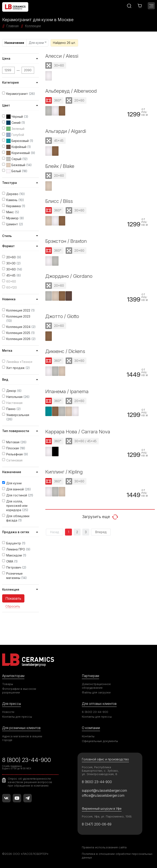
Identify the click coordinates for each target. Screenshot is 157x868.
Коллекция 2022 (21, 310)
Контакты (88, 736)
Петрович (16, 567)
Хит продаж (18, 368)
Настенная (14, 403)
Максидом (16, 555)
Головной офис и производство (105, 759)
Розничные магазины (17, 576)
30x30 (13, 263)
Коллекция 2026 (21, 339)
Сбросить (13, 606)
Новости (8, 712)
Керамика (16, 206)
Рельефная (17, 454)
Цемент (15, 224)
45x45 (14, 275)
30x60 (14, 269)
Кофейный (19, 147)
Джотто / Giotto (62, 316)
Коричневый (21, 153)
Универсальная (18, 417)
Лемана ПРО (18, 549)
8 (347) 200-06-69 (97, 824)
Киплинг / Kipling (64, 472)
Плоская (16, 448)
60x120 (12, 287)
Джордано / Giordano (69, 276)
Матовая (16, 442)
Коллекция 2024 (21, 327)
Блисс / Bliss (59, 201)
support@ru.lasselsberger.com (104, 791)
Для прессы (12, 704)
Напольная (18, 397)
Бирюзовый (20, 141)
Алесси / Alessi (62, 56)
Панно (13, 409)
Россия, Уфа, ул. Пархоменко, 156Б (107, 816)
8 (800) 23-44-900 (95, 712)
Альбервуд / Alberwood (71, 91)
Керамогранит (21, 94)
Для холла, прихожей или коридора (17, 506)
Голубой (15, 135)
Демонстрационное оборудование (96, 686)
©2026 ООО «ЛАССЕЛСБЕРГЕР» (25, 854)
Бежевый (19, 165)
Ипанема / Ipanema (67, 391)
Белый (17, 171)
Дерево (16, 194)
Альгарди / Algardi (66, 131)
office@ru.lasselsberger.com (103, 796)
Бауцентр (16, 543)
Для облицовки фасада (18, 518)
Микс (13, 212)
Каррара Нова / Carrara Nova (78, 432)
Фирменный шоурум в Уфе (102, 808)
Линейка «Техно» (19, 362)
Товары (8, 684)
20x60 (14, 257)
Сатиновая (14, 460)
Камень (15, 200)
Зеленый (15, 129)
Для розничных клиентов (21, 728)
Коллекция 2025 (21, 333)
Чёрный (17, 117)
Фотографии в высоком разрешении (19, 691)
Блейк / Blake (60, 166)
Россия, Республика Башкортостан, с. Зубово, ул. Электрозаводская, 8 (100, 771)
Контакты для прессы (17, 717)
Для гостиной (20, 495)
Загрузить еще (100, 517)
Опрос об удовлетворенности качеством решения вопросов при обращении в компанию (30, 782)
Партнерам (90, 676)
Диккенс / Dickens (65, 351)
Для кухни (38, 43)
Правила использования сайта (104, 847)
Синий (16, 123)
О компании (91, 728)
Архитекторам (13, 676)
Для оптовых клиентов (99, 704)
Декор (14, 391)
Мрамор (15, 218)
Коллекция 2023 (18, 319)
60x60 (11, 281)
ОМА (12, 561)
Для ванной (19, 489)
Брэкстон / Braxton (66, 241)
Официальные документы (100, 741)
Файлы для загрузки (96, 692)
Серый (17, 159)
